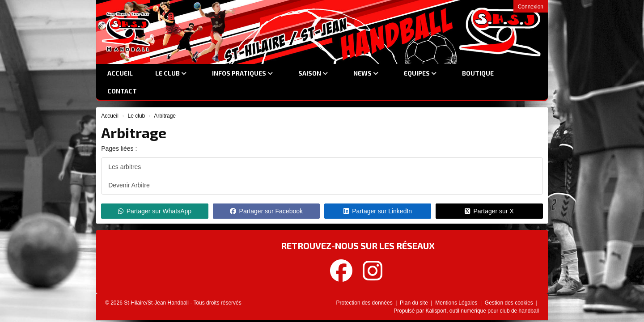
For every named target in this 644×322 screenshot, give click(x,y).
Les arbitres (125, 167)
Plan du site (415, 303)
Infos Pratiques (242, 73)
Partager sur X (489, 211)
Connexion (531, 7)
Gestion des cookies (510, 303)
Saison (313, 73)
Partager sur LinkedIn (378, 211)
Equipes (420, 73)
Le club (171, 73)
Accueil (120, 73)
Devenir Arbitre (129, 185)
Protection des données (365, 303)
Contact (122, 91)
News (366, 73)
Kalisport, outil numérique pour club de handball (483, 311)
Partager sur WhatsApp (155, 211)
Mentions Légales (457, 303)
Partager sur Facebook (266, 211)
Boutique (478, 73)
